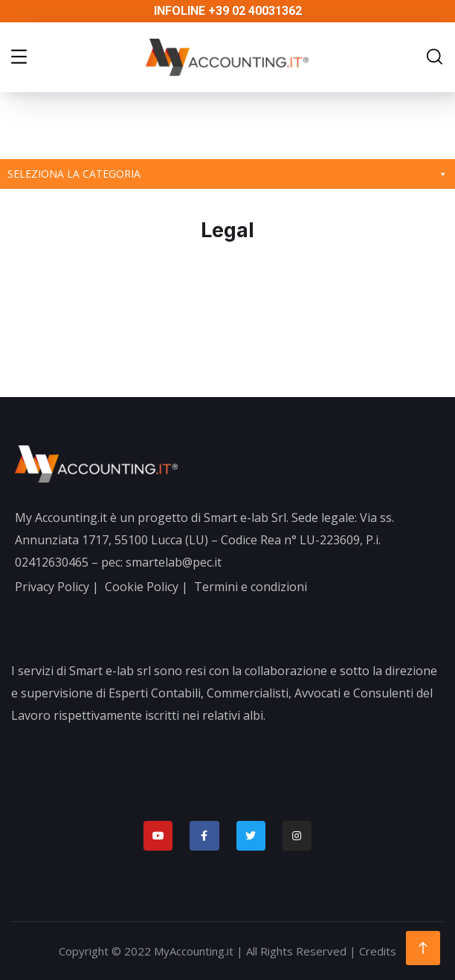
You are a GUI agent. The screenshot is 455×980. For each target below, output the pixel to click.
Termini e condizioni (251, 587)
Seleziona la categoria (227, 174)
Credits (378, 951)
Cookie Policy (142, 587)
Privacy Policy (52, 587)
